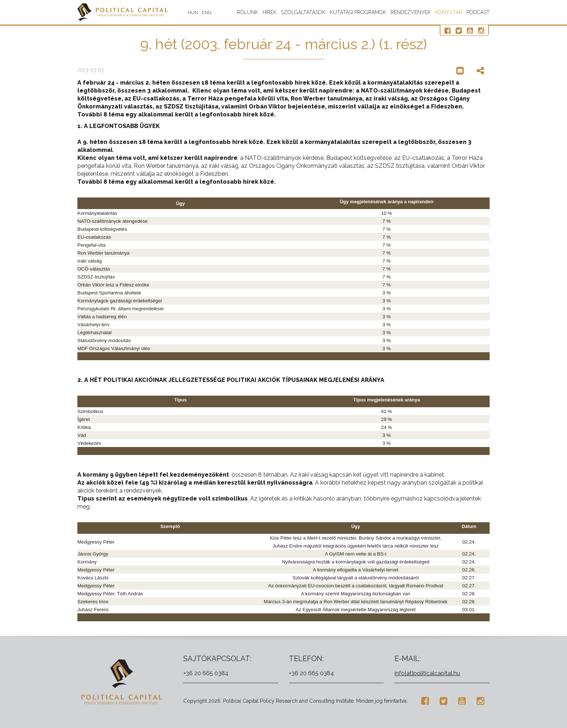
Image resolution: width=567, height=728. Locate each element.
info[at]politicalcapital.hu (427, 673)
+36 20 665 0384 (206, 673)
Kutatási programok (358, 12)
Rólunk (248, 12)
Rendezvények (411, 12)
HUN (193, 12)
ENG (207, 12)
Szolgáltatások (303, 12)
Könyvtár (449, 12)
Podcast (478, 12)
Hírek (270, 12)
